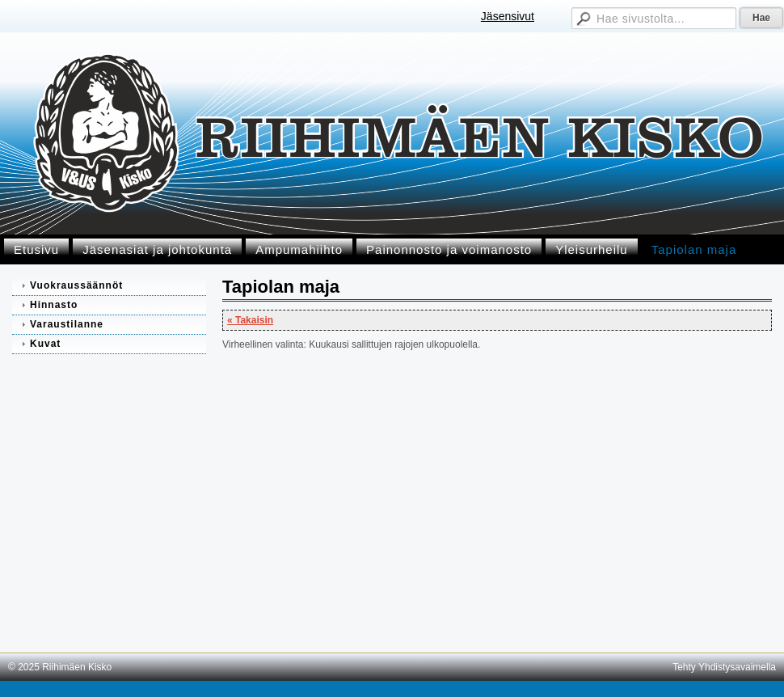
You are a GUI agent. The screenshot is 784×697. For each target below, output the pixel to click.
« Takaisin (250, 320)
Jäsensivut (508, 16)
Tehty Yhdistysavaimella (724, 667)
